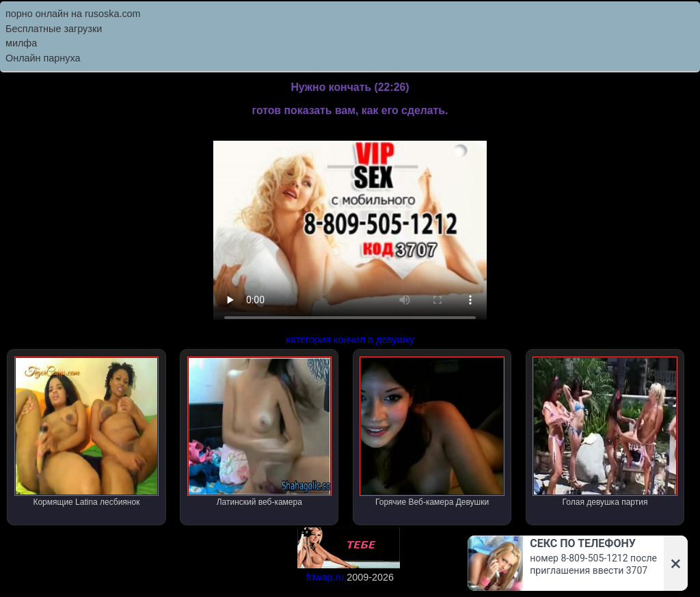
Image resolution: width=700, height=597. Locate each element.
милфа (21, 43)
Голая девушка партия (605, 432)
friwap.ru (325, 577)
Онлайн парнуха (43, 58)
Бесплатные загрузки (54, 29)
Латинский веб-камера (259, 432)
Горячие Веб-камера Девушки (432, 432)
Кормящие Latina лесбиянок (86, 432)
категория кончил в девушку (350, 339)
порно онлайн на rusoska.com (73, 14)
